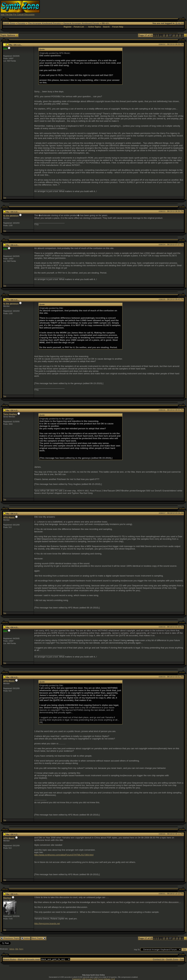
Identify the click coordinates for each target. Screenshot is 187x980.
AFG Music (9, 517)
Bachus (7, 898)
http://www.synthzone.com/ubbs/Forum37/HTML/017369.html (64, 855)
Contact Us (158, 959)
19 (177, 35)
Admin (12, 949)
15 (164, 35)
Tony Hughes (10, 414)
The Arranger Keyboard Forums (44, 23)
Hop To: (137, 950)
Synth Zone (9, 23)
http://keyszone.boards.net (47, 923)
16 (167, 35)
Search (106, 27)
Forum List (79, 27)
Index (25, 938)
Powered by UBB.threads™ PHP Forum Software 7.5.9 (93, 979)
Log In (180, 23)
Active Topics (94, 27)
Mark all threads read (29, 959)
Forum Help (118, 27)
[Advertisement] (127, 8)
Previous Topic (10, 938)
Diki (17, 949)
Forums (21, 23)
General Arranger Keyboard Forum (81, 23)
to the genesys (11, 216)
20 (180, 35)
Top (5, 198)
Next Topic (39, 938)
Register (68, 27)
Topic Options (9, 35)
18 (174, 35)
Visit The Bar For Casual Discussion (18, 14)
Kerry (21, 949)
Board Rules (10, 959)
